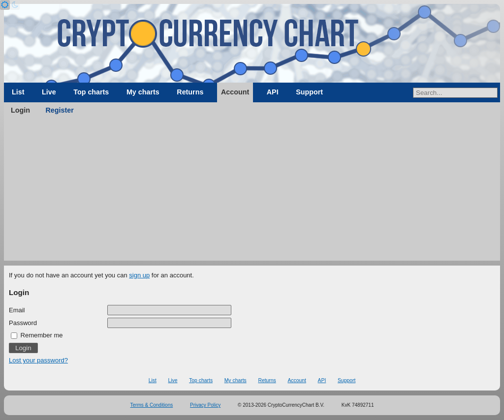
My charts (143, 92)
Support (309, 92)
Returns (190, 92)
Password (23, 323)
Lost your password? (38, 360)
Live (49, 92)
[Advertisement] (252, 192)
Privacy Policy (205, 405)
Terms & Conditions (152, 405)
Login (20, 110)
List (18, 92)
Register (60, 110)
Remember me (37, 335)
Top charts (91, 92)
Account (235, 92)
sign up (139, 275)
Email (17, 310)
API (273, 92)
